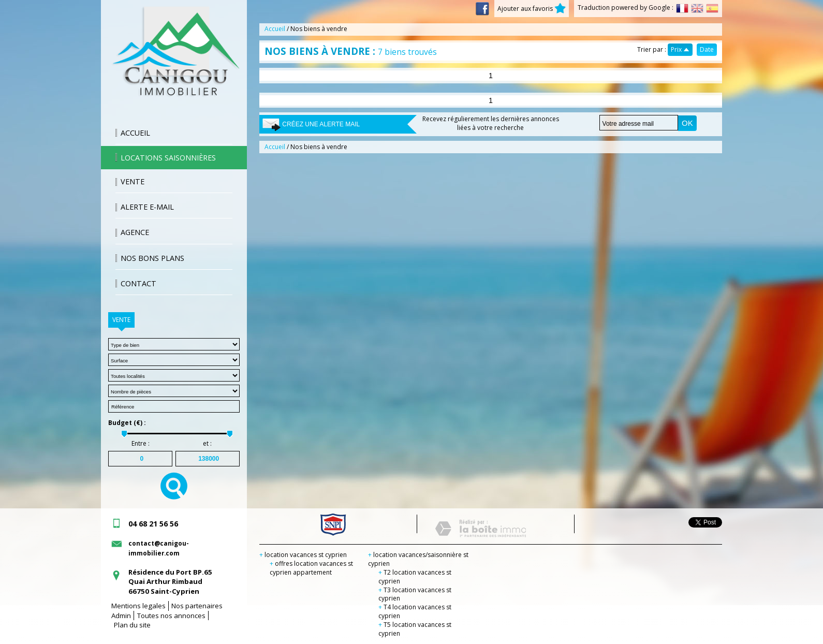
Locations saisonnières (168, 158)
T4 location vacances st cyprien (415, 611)
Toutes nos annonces (171, 616)
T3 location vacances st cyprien (415, 594)
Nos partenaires (197, 606)
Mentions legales (138, 606)
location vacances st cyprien (303, 555)
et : (207, 444)
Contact (138, 283)
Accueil (135, 133)
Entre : (141, 444)
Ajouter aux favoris (532, 9)
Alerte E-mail (147, 207)
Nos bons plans (152, 258)
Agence (135, 232)
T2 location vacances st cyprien (415, 577)
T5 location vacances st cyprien (415, 629)
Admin (121, 616)
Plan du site (132, 625)
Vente (133, 181)
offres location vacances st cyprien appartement (311, 568)
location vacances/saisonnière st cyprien (418, 559)
